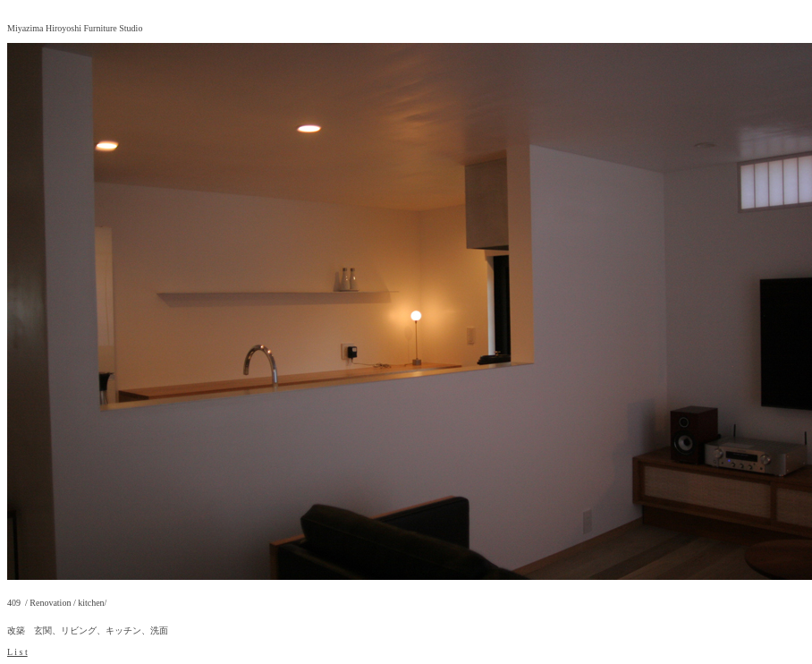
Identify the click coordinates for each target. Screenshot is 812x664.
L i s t (17, 652)
